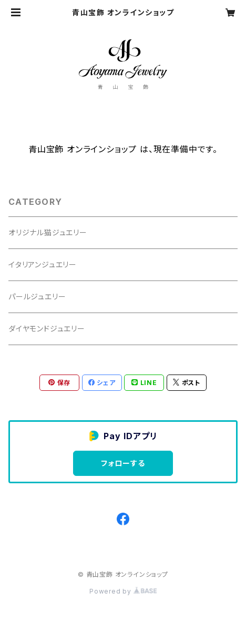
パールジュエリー (37, 297)
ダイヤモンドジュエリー (47, 329)
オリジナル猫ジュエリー (48, 232)
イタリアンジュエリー (43, 264)
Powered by (123, 591)
